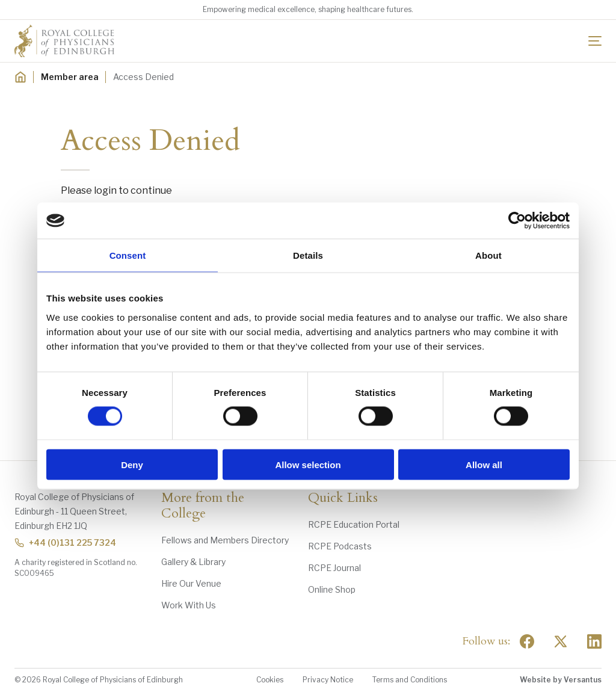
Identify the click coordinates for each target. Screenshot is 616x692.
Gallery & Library (193, 562)
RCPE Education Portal (354, 524)
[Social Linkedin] (594, 641)
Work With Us (189, 605)
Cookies (270, 680)
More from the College (203, 506)
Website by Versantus (561, 680)
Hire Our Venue (191, 583)
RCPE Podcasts (340, 546)
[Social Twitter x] (561, 641)
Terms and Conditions (410, 680)
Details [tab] (308, 255)
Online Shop (332, 589)
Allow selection (308, 464)
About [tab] (488, 255)
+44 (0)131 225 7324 (65, 542)
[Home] (20, 77)
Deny (132, 464)
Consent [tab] (128, 255)
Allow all (484, 464)
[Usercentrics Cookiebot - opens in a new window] (517, 221)
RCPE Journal (334, 568)
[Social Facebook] (527, 641)
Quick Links (343, 498)
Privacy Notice (328, 680)
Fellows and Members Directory (225, 540)
